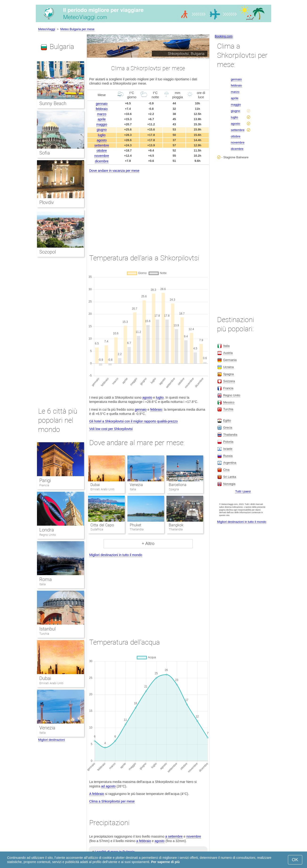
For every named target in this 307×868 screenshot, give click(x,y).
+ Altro (148, 543)
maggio (102, 124)
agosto (102, 140)
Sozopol (48, 252)
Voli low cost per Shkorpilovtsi (111, 429)
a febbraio (144, 841)
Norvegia (229, 484)
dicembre (102, 161)
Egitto (227, 420)
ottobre (102, 151)
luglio (102, 135)
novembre (102, 156)
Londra (47, 530)
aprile (102, 119)
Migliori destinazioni (51, 740)
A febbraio (97, 794)
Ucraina (228, 367)
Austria (228, 353)
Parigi (45, 480)
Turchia (44, 634)
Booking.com (224, 36)
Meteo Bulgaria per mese (77, 29)
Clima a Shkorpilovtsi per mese (112, 801)
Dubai (95, 485)
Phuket (135, 525)
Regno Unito (48, 535)
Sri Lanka (230, 477)
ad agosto (109, 786)
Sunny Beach (53, 103)
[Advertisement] (148, 209)
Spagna (228, 374)
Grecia (228, 428)
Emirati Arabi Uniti (51, 683)
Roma (46, 579)
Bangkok (176, 525)
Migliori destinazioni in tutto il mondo (116, 555)
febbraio (102, 109)
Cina (226, 470)
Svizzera (229, 381)
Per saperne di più (165, 862)
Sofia (45, 153)
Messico (229, 402)
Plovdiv (47, 202)
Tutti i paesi (243, 491)
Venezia (136, 485)
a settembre (174, 836)
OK (295, 860)
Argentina (230, 463)
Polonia (228, 442)
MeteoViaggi (47, 29)
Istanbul (47, 629)
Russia (228, 456)
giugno (102, 130)
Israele (228, 449)
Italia (42, 584)
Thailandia (230, 435)
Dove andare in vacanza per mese (114, 171)
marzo (102, 114)
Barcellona (178, 485)
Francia (44, 485)
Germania (230, 360)
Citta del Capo (102, 525)
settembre (102, 145)
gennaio (102, 104)
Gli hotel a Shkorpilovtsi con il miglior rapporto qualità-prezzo (133, 421)
